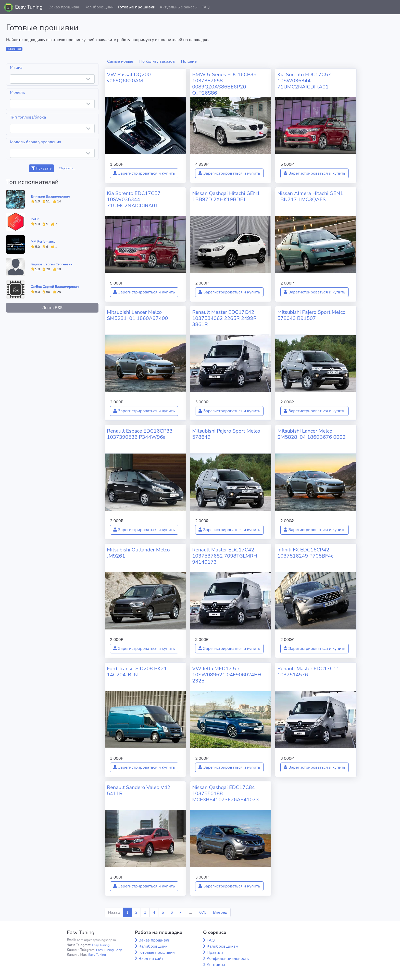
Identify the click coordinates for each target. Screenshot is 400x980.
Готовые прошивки (136, 7)
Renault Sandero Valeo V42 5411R (139, 790)
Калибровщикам (222, 946)
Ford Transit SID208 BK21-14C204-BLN (138, 672)
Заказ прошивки (65, 7)
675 (203, 912)
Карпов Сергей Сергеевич (52, 264)
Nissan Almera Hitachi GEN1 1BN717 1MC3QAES (310, 196)
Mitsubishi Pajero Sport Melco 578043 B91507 (311, 315)
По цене (189, 61)
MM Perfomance (43, 242)
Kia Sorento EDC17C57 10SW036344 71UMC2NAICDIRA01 (304, 81)
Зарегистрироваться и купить (144, 173)
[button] (392, 7)
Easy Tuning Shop (109, 950)
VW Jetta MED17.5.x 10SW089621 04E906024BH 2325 (227, 675)
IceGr (35, 219)
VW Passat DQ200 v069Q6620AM (129, 78)
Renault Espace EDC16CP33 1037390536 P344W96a (140, 434)
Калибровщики (99, 7)
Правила (215, 952)
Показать (41, 168)
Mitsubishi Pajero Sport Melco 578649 (226, 434)
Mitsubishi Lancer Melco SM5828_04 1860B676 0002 (311, 434)
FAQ (206, 7)
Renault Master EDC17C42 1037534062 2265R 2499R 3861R (224, 318)
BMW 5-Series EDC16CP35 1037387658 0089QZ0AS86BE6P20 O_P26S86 (224, 84)
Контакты (216, 965)
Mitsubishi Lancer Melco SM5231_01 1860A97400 (137, 315)
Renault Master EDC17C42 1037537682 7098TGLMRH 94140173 (225, 556)
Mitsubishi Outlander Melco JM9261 (138, 553)
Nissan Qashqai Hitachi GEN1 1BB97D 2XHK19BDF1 (226, 196)
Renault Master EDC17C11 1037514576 (308, 672)
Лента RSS (52, 308)
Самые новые (120, 61)
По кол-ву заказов (157, 61)
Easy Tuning (29, 7)
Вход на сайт (151, 959)
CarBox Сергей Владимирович (55, 287)
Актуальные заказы (178, 7)
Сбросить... (67, 168)
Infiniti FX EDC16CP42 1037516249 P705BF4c (305, 553)
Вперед (220, 912)
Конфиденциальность (228, 959)
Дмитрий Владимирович (50, 197)
